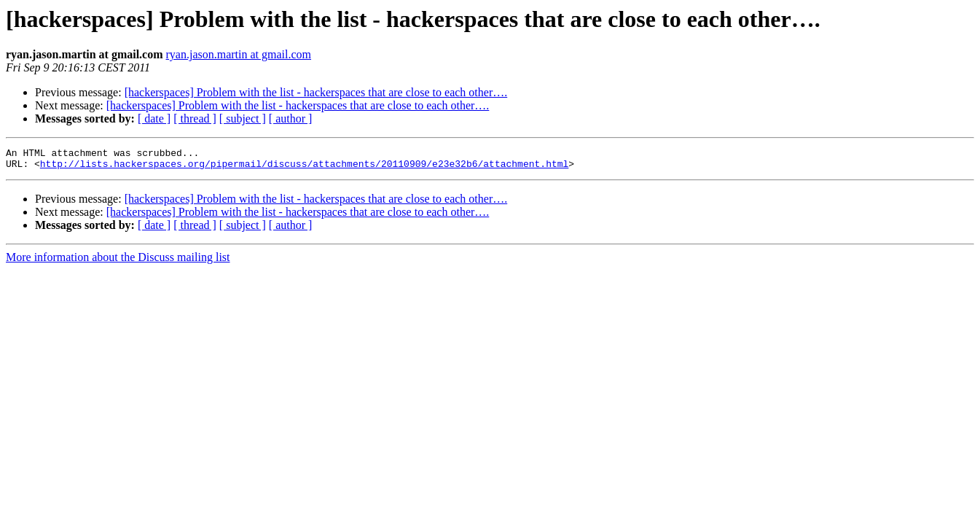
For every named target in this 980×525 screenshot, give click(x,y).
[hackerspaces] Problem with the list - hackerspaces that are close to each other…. (316, 92)
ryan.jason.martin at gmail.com (239, 54)
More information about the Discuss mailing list (118, 261)
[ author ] (291, 118)
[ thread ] (195, 118)
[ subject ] (243, 118)
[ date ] (154, 118)
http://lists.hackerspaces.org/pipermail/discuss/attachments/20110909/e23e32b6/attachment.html (304, 168)
